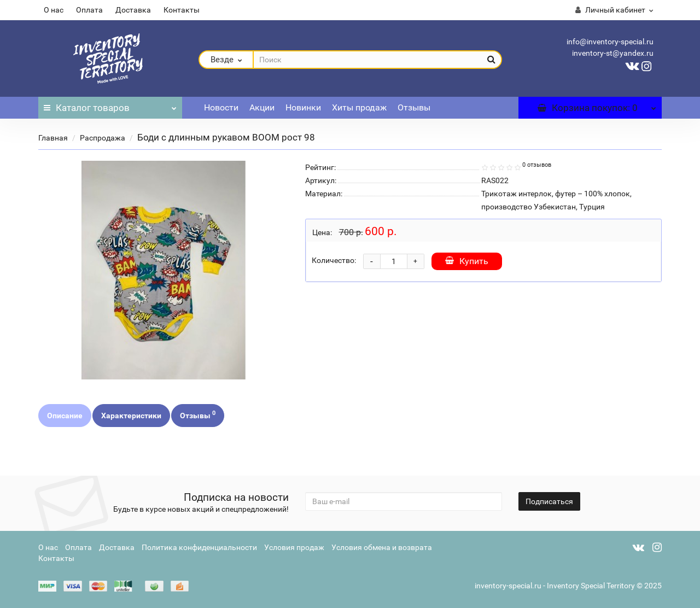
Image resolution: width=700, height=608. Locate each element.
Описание (65, 416)
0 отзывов (537, 165)
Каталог (110, 105)
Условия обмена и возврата (382, 547)
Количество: (334, 260)
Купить (467, 261)
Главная (53, 138)
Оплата (89, 10)
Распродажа (103, 138)
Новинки (303, 107)
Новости (221, 107)
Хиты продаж (359, 107)
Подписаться (549, 501)
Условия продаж (294, 547)
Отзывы (414, 107)
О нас (54, 10)
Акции (262, 107)
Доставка (133, 10)
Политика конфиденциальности (199, 547)
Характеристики (131, 416)
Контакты (182, 10)
